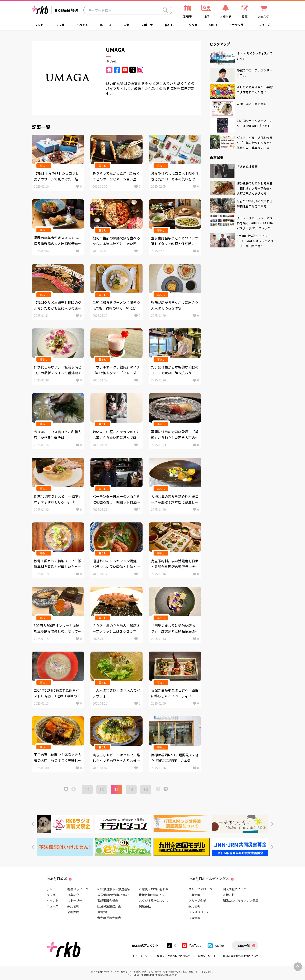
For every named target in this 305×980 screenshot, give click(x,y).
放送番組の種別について (114, 895)
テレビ (39, 25)
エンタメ (191, 25)
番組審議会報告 (108, 900)
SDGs (213, 25)
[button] (33, 824)
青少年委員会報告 (109, 918)
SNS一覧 (244, 945)
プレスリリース (199, 912)
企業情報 (194, 895)
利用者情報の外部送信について (241, 956)
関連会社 (145, 906)
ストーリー (75, 900)
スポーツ (147, 25)
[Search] (165, 10)
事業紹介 (73, 895)
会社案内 (73, 912)
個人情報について (235, 889)
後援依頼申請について (154, 895)
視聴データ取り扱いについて (174, 956)
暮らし (169, 25)
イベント (82, 25)
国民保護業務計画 (109, 906)
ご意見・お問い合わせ (154, 889)
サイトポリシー (141, 956)
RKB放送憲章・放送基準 (114, 889)
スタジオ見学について (154, 900)
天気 (126, 25)
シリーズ (264, 25)
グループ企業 (197, 900)
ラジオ (60, 25)
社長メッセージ (78, 889)
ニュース (106, 25)
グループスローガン (202, 889)
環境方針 (103, 912)
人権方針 (229, 895)
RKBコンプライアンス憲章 (241, 900)
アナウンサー (238, 25)
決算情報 (194, 918)
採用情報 (73, 906)
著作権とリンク (207, 956)
